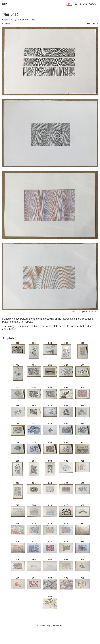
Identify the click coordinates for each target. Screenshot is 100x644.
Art (69, 4)
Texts (77, 4)
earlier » (92, 25)
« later (7, 25)
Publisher (58, 633)
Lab (85, 4)
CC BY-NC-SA (92, 313)
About (93, 4)
